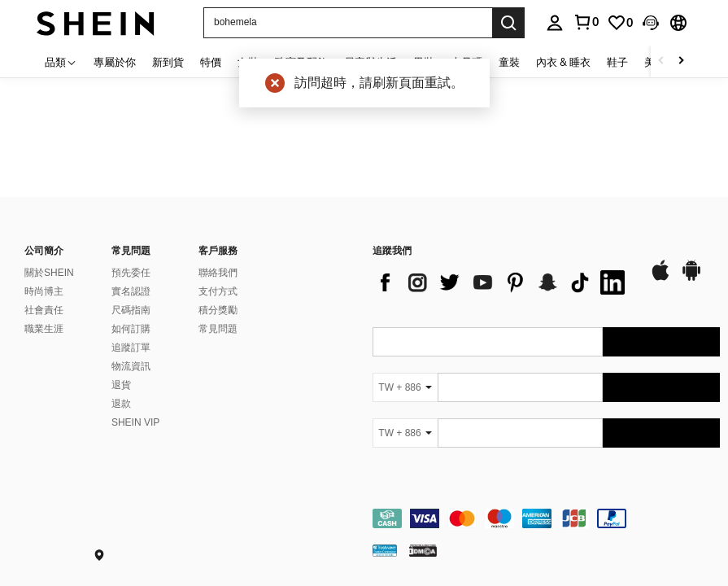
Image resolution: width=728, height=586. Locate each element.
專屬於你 (115, 62)
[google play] (691, 278)
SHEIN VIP (135, 422)
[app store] (660, 278)
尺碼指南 (131, 310)
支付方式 (218, 291)
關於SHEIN (49, 273)
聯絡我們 (218, 273)
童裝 (509, 62)
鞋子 (617, 62)
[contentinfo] (547, 518)
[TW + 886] (405, 387)
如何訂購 (131, 329)
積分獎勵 (218, 310)
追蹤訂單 (131, 348)
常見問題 (218, 329)
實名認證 (131, 291)
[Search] (508, 23)
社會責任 (44, 310)
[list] (503, 282)
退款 (121, 404)
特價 (211, 62)
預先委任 (131, 273)
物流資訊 (131, 366)
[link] (620, 23)
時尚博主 (44, 291)
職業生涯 (44, 329)
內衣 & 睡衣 (563, 62)
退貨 (121, 385)
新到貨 (168, 62)
